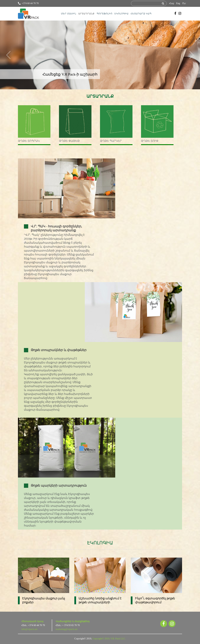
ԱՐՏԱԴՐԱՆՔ (86, 14)
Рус (184, 3)
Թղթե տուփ (150, 141)
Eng (178, 3)
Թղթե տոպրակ (29, 141)
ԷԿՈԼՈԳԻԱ (122, 14)
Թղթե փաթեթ (69, 141)
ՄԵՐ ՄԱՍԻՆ (69, 14)
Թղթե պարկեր (111, 141)
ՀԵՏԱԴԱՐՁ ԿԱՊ (141, 14)
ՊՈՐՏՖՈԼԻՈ (105, 14)
